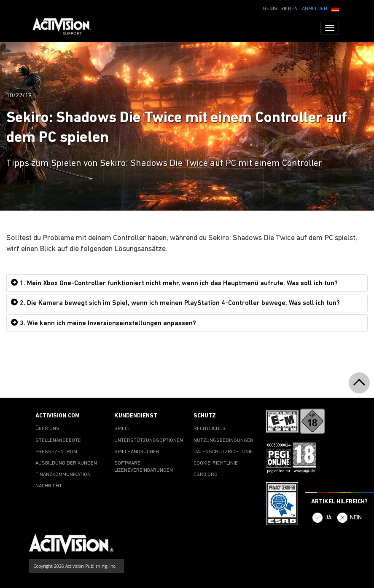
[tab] (187, 283)
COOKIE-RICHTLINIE (216, 463)
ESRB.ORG (206, 475)
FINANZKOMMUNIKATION (63, 475)
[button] (335, 8)
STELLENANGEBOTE (58, 441)
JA (328, 518)
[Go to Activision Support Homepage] (66, 28)
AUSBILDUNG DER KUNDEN (66, 463)
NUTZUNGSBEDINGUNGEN (223, 441)
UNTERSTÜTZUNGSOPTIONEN (149, 441)
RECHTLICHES (210, 429)
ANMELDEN (315, 9)
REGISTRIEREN (280, 9)
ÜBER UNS (47, 429)
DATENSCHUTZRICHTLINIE (223, 452)
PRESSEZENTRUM (56, 452)
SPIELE (122, 429)
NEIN (356, 518)
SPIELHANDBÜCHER (137, 452)
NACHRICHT (49, 486)
